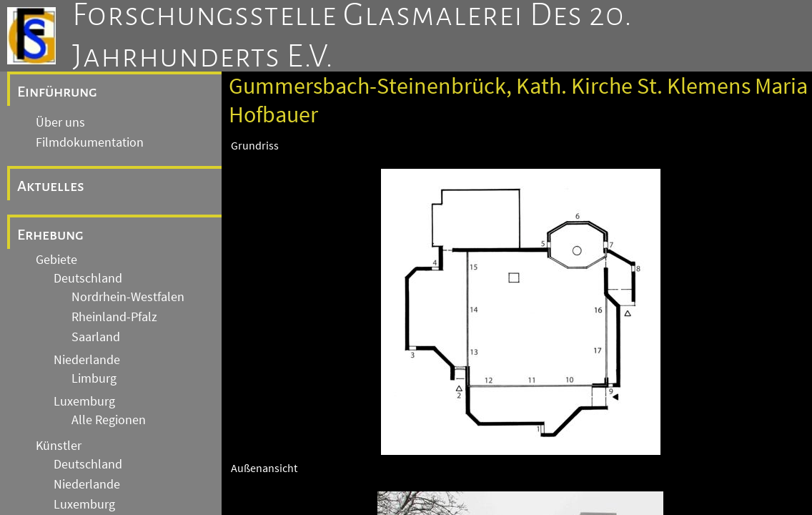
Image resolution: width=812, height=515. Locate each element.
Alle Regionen (109, 420)
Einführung (57, 92)
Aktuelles (51, 186)
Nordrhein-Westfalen (128, 297)
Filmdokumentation (90, 142)
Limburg (94, 378)
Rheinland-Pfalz (114, 317)
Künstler (59, 446)
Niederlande (87, 360)
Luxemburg (84, 401)
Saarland (96, 337)
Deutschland (88, 278)
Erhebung (50, 235)
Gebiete (56, 260)
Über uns (60, 122)
